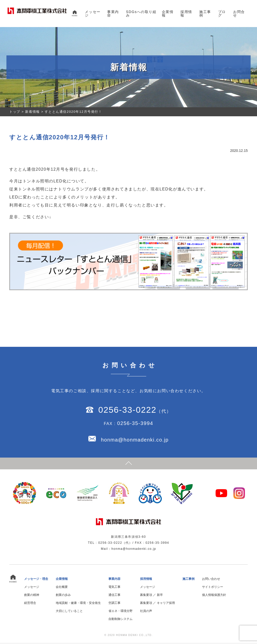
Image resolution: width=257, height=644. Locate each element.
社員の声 (146, 612)
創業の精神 (32, 596)
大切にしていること (69, 612)
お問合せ (239, 14)
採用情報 (186, 14)
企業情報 (168, 14)
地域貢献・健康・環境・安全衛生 (78, 604)
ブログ (222, 14)
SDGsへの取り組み (141, 14)
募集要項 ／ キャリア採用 (157, 604)
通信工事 (114, 596)
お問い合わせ (211, 580)
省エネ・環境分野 (120, 612)
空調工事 (114, 604)
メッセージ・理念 (36, 580)
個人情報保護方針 (214, 596)
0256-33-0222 (127, 410)
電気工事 (114, 588)
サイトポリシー (213, 588)
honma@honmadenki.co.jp (135, 440)
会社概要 (62, 588)
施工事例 (205, 14)
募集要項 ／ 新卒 (151, 596)
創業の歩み (63, 596)
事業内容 (113, 14)
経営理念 (30, 604)
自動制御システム (120, 620)
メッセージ (93, 14)
